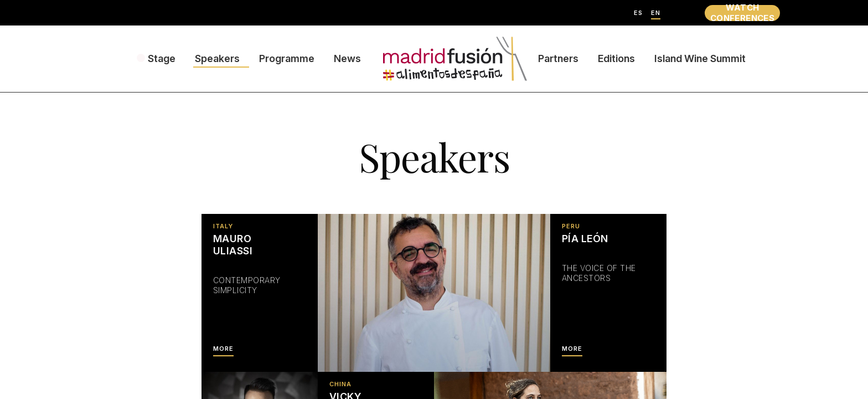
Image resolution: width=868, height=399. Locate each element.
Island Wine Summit (700, 58)
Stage (162, 58)
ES (638, 13)
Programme (287, 58)
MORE (223, 349)
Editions (616, 58)
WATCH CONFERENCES (742, 13)
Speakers (217, 58)
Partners (558, 58)
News (347, 58)
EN (656, 13)
